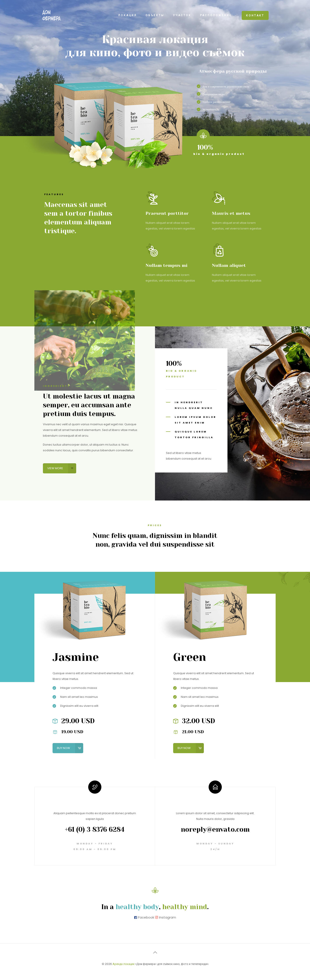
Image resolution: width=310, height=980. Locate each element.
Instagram (168, 917)
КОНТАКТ (255, 15)
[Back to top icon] (155, 952)
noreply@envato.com (215, 829)
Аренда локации (123, 964)
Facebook (146, 917)
